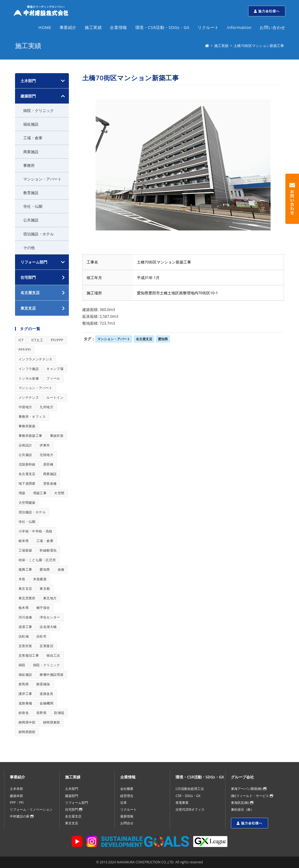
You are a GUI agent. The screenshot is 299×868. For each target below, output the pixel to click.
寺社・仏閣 (33, 206)
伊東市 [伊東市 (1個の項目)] (45, 445)
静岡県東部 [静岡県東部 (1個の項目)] (52, 722)
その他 (29, 248)
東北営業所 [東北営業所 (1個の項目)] (27, 598)
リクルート (128, 809)
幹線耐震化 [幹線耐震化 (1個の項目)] (48, 550)
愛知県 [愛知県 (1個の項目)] (45, 569)
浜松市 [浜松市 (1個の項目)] (41, 636)
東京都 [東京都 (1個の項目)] (45, 589)
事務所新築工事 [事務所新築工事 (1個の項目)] (30, 436)
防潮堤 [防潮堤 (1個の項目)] (59, 713)
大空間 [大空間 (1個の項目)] (59, 493)
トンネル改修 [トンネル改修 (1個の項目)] (29, 378)
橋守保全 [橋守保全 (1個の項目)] (43, 608)
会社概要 (127, 789)
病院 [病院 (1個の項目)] (22, 665)
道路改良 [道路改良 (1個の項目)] (46, 694)
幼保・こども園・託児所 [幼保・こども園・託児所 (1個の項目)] (37, 560)
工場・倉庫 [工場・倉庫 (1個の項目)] (45, 541)
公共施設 (31, 220)
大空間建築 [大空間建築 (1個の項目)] (27, 503)
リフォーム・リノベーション (31, 809)
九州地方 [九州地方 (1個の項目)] (46, 407)
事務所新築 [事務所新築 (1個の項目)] (27, 426)
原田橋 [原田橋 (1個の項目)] (48, 464)
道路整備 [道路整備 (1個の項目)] (25, 703)
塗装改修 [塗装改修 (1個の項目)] (50, 483)
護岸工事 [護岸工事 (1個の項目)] (25, 694)
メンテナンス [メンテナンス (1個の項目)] (29, 397)
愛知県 (163, 339)
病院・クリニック (39, 110)
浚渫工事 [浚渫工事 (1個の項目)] (25, 627)
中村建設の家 (22, 816)
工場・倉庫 (33, 138)
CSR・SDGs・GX (188, 796)
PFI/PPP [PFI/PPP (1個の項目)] (57, 340)
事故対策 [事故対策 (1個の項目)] (57, 436)
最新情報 (127, 816)
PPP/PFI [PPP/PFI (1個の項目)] (25, 350)
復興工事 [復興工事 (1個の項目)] (25, 569)
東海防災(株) (242, 803)
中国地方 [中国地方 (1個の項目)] (25, 407)
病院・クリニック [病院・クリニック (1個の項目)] (47, 665)
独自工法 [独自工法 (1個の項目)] (53, 655)
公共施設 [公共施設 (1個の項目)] (25, 455)
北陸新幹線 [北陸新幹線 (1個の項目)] (27, 464)
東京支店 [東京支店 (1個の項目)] (25, 589)
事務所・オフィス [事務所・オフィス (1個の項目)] (32, 417)
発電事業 (182, 803)
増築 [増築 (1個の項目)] (22, 493)
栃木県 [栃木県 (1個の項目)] (24, 608)
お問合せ (127, 823)
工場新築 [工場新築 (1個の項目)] (25, 550)
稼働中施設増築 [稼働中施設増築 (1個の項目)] (52, 675)
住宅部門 (74, 809)
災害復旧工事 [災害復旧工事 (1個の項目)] (29, 655)
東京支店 (72, 823)
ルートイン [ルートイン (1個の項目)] (55, 397)
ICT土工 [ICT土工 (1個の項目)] (37, 340)
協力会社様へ (267, 11)
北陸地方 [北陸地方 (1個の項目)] (46, 455)
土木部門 (28, 81)
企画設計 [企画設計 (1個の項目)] (25, 445)
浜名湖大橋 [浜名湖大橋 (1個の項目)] (48, 627)
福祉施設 (31, 124)
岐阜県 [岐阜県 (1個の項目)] (24, 541)
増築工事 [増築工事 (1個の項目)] (40, 493)
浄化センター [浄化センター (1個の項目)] (50, 617)
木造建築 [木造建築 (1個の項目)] (40, 579)
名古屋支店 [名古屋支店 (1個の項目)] (27, 474)
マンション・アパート (114, 339)
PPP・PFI (17, 803)
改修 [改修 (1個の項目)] (61, 569)
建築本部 (16, 796)
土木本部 (16, 789)
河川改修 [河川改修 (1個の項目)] (25, 617)
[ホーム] (207, 46)
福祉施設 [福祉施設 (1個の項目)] (25, 675)
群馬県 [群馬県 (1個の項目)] (24, 684)
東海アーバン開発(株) (249, 789)
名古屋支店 (144, 339)
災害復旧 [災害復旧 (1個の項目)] (46, 646)
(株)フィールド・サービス (252, 796)
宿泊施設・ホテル (39, 234)
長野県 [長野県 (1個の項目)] (41, 713)
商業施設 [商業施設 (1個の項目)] (50, 474)
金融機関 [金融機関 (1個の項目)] (46, 703)
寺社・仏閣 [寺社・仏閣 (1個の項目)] (27, 522)
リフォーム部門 (34, 262)
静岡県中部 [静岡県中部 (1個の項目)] (27, 722)
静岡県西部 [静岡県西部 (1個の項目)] (27, 732)
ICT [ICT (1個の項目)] (21, 340)
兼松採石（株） (242, 809)
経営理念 (127, 796)
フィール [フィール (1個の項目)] (53, 378)
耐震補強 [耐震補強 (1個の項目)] (43, 684)
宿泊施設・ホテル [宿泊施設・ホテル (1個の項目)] (32, 512)
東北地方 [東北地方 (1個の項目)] (50, 598)
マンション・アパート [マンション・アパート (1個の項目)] (36, 388)
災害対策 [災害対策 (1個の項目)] (25, 646)
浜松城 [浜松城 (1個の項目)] (24, 636)
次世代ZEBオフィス (190, 809)
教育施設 (31, 193)
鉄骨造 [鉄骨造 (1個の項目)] (24, 713)
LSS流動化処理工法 (190, 789)
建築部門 (28, 96)
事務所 (29, 165)
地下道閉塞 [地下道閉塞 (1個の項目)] (27, 483)
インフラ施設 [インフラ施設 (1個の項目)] (29, 369)
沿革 (124, 803)
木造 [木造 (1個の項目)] (22, 579)
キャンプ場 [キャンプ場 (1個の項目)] (55, 369)
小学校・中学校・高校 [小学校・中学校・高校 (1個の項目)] (36, 531)
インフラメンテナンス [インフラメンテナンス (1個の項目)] (36, 359)
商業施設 (31, 152)
